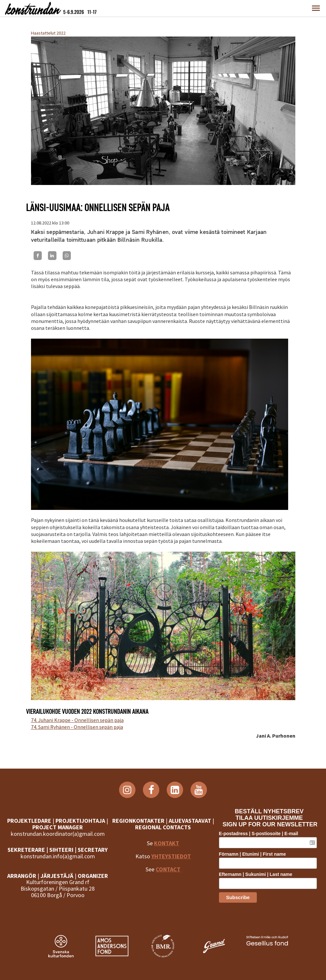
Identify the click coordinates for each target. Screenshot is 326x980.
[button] (316, 8)
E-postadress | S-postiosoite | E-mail (261, 834)
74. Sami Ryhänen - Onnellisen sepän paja (77, 727)
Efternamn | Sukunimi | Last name (258, 874)
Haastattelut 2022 (48, 33)
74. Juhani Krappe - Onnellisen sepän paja (77, 720)
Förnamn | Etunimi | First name (255, 854)
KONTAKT (167, 843)
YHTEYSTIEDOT (171, 856)
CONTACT (168, 869)
